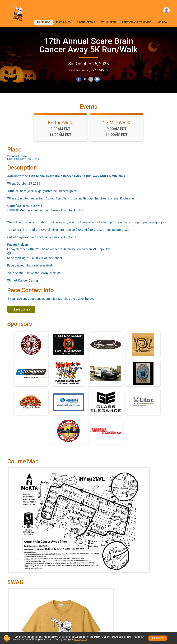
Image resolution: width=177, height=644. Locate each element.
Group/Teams (86, 22)
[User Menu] (167, 10)
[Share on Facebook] (79, 79)
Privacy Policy (81, 639)
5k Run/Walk (60, 123)
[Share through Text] (97, 79)
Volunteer (109, 22)
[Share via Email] (91, 79)
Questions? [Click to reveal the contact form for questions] (21, 309)
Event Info (63, 22)
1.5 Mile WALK (117, 123)
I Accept (158, 638)
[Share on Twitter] (85, 79)
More (161, 22)
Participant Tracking (137, 22)
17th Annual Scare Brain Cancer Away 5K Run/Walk (88, 45)
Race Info (44, 22)
